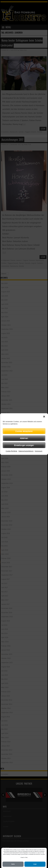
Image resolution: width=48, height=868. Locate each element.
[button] (44, 417)
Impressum (38, 451)
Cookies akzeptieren (24, 431)
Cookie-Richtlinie (11, 451)
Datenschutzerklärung (26, 451)
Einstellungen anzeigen (24, 445)
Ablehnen (24, 438)
